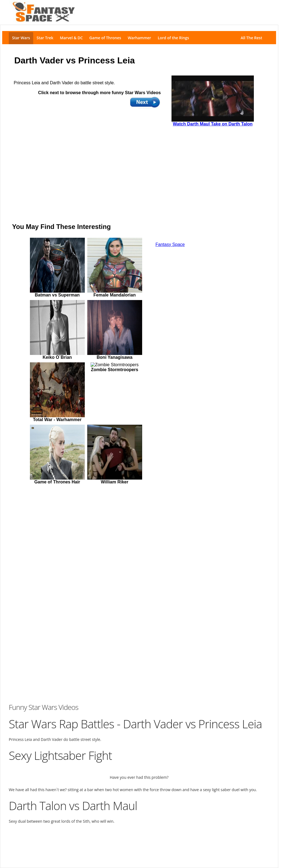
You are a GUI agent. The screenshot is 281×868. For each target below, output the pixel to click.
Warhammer (139, 38)
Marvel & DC (71, 38)
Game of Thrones (105, 38)
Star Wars (21, 38)
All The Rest (252, 38)
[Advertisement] (139, 843)
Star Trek (45, 38)
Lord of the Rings (173, 38)
